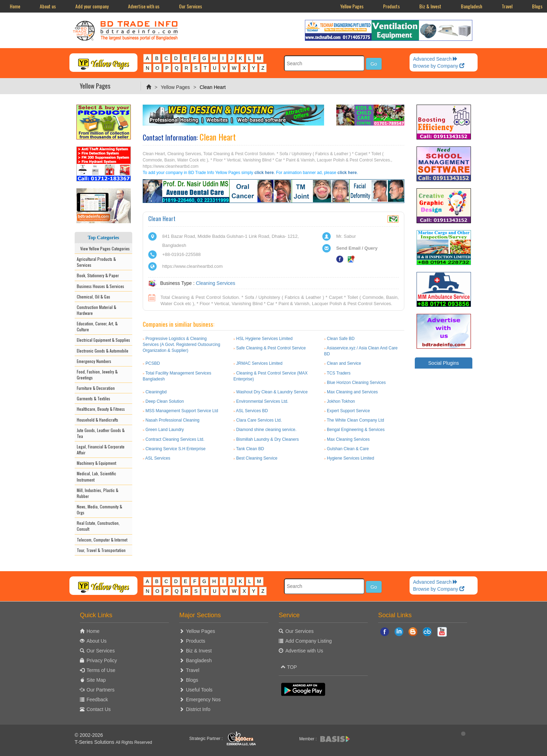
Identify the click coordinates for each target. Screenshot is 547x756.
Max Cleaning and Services (352, 392)
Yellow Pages (352, 6)
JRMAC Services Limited (259, 363)
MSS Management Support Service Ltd (182, 411)
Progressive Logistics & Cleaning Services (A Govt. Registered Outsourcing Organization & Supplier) (181, 345)
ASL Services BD (252, 411)
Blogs (192, 680)
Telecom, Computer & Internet (102, 540)
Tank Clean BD (250, 449)
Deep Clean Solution (165, 401)
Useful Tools (199, 690)
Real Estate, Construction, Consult (98, 526)
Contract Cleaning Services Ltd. (175, 439)
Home (15, 6)
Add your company (92, 6)
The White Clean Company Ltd (355, 420)
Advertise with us (144, 6)
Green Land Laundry (165, 430)
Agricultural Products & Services (96, 262)
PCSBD (153, 363)
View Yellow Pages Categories (103, 248)
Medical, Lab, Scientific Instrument (96, 476)
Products (391, 6)
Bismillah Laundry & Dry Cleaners (267, 439)
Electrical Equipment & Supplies (103, 340)
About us (48, 6)
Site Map (96, 680)
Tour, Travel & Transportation (101, 550)
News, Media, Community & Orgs (99, 509)
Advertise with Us (304, 651)
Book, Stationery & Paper (98, 275)
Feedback (97, 700)
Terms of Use (101, 670)
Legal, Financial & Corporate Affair (101, 449)
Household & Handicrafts (98, 420)
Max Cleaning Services (348, 439)
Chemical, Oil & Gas (93, 297)
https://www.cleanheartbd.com (192, 266)
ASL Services (158, 458)
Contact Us (99, 709)
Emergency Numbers (94, 361)
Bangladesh (471, 6)
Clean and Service (344, 363)
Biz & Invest (430, 6)
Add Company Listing (309, 641)
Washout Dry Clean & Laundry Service (272, 392)
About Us (97, 641)
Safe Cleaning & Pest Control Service (271, 348)
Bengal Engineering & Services (356, 430)
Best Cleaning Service (257, 458)
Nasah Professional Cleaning (173, 420)
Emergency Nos (203, 700)
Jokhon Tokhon (341, 401)
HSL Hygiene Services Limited (264, 339)
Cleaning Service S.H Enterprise (175, 449)
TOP (289, 667)
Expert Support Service (348, 411)
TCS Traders (339, 373)
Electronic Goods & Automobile (103, 351)
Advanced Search (435, 59)
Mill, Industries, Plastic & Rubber (98, 493)
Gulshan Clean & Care (348, 449)
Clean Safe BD (341, 339)
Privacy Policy (102, 660)
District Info (198, 709)
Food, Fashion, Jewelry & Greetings (97, 375)
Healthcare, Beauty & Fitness (101, 409)
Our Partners (100, 690)
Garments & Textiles (93, 398)
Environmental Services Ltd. (262, 401)
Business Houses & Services (100, 286)
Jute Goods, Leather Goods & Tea (101, 433)
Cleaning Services (215, 283)
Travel (507, 6)
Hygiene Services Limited (350, 458)
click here (264, 173)
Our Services (190, 6)
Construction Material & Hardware (96, 310)
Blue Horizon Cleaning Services (356, 383)
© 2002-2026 (89, 735)
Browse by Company (439, 66)
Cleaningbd (156, 392)
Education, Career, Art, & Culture (97, 326)
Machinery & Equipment (96, 463)
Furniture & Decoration (96, 388)
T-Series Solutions (95, 742)
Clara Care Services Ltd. (259, 420)
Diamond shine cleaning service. (266, 430)
